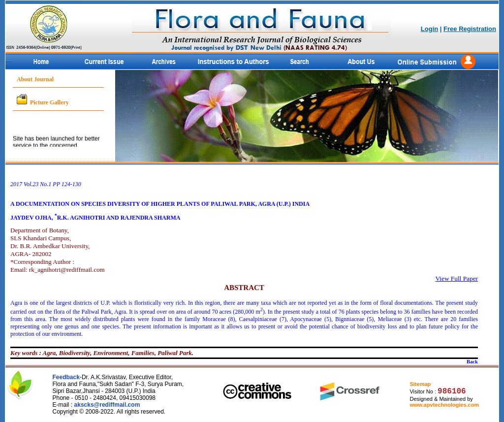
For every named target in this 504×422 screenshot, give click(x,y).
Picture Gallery (49, 102)
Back (472, 362)
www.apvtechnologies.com (444, 405)
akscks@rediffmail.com (107, 405)
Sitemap (420, 384)
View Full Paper (457, 278)
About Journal (35, 79)
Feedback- (67, 377)
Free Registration (470, 29)
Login (429, 29)
